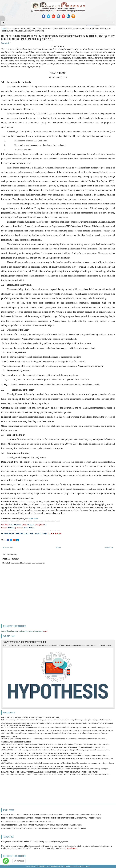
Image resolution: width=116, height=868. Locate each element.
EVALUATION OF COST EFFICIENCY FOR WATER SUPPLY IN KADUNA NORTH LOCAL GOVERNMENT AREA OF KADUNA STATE (51, 814)
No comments (5, 43)
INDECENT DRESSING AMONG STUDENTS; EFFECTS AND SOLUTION (30, 717)
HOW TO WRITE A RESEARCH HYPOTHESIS (24, 642)
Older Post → (110, 548)
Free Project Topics (9, 736)
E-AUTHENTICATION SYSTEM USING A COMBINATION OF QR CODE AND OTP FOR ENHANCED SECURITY (45, 766)
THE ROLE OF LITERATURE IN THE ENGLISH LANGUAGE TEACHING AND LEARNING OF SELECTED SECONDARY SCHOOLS (53, 747)
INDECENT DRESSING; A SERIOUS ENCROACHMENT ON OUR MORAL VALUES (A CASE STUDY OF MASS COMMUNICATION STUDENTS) (57, 731)
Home (4, 29)
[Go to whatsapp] (6, 861)
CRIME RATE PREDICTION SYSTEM (16, 742)
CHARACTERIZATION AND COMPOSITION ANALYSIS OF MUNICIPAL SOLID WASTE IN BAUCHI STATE (41, 825)
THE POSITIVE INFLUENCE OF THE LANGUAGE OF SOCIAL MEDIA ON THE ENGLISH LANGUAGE (41, 753)
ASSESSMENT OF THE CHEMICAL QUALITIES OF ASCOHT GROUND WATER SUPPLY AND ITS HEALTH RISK (44, 828)
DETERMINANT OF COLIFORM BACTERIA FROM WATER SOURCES (27, 821)
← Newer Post (7, 548)
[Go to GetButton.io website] (6, 866)
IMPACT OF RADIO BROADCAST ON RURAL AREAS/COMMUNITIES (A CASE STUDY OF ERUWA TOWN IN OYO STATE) (49, 772)
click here (33, 519)
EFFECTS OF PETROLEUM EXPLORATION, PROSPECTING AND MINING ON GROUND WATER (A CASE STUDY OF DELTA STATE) (51, 818)
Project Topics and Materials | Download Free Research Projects (65, 866)
